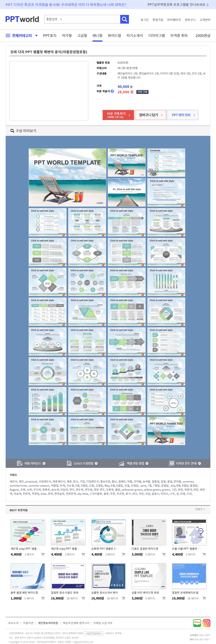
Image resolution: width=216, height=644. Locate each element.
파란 (196, 490)
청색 (50, 494)
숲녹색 (55, 490)
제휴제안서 (59, 482)
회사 (76, 482)
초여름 (138, 482)
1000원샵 (203, 36)
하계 (62, 486)
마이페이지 (174, 20)
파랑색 (188, 490)
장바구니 (190, 20)
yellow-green (152, 490)
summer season (39, 486)
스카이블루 (96, 494)
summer (188, 482)
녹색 (29, 490)
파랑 (180, 490)
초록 (23, 490)
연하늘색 (59, 494)
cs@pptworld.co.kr (83, 642)
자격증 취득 (179, 36)
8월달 (185, 486)
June (143, 486)
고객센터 (205, 20)
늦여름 (146, 482)
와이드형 (114, 36)
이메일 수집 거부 (103, 623)
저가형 (67, 36)
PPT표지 (50, 36)
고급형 (82, 36)
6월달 (120, 486)
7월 (150, 486)
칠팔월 (156, 482)
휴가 (128, 494)
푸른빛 (36, 494)
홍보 (114, 482)
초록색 (110, 490)
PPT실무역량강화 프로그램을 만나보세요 (176, 5)
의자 (141, 494)
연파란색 (71, 494)
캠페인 (122, 482)
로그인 (145, 20)
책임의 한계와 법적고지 (76, 623)
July (173, 486)
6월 (113, 486)
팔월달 (194, 486)
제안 (21, 482)
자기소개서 (135, 36)
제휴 (69, 482)
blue (44, 494)
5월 (77, 486)
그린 (174, 490)
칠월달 (165, 486)
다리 (189, 494)
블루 (106, 494)
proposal (31, 482)
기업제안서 (92, 482)
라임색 (64, 490)
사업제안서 (45, 482)
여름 (130, 482)
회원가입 (158, 20)
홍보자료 (105, 482)
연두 (72, 490)
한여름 (178, 482)
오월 (92, 486)
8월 (178, 486)
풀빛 (118, 490)
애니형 (97, 36)
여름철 (55, 486)
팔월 (170, 482)
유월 (127, 486)
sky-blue (83, 494)
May (107, 486)
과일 (148, 494)
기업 (82, 482)
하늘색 (18, 494)
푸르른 (121, 494)
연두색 (80, 490)
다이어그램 (157, 36)
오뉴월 (70, 486)
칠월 (163, 482)
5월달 (84, 486)
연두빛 (89, 490)
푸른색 (26, 494)
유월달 (135, 486)
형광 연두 (99, 490)
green (166, 490)
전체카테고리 (21, 36)
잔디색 (37, 490)
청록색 (46, 490)
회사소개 (13, 623)
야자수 (165, 494)
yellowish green (132, 490)
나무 (172, 494)
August (14, 490)
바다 (135, 494)
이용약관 (28, 623)
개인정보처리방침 (48, 623)
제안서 (13, 482)
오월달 (99, 486)
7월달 (156, 486)
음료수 (155, 494)
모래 (183, 494)
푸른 (113, 494)
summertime (18, 486)
